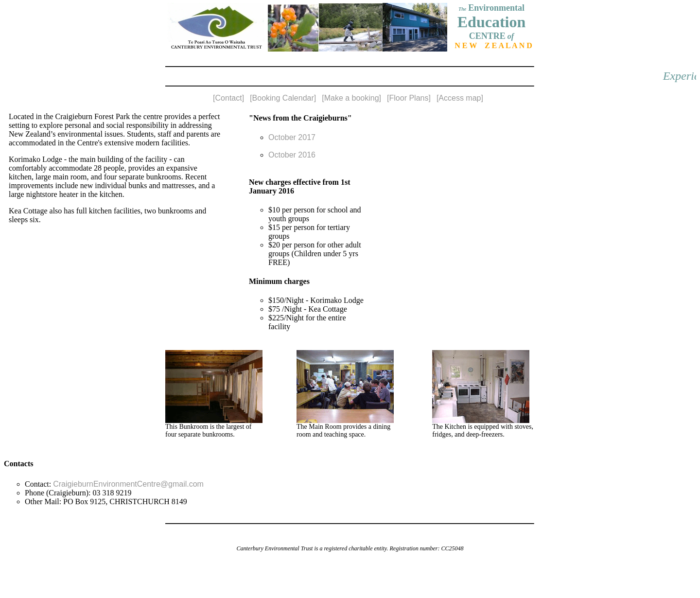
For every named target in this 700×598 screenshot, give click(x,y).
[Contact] (228, 98)
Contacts (18, 464)
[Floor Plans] (409, 98)
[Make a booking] (351, 98)
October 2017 (292, 137)
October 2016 (292, 155)
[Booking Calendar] (283, 98)
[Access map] (460, 98)
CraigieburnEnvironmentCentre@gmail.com (128, 484)
